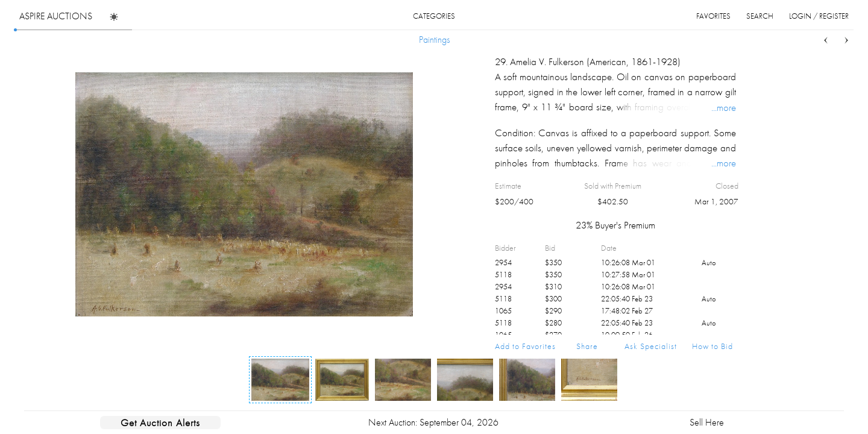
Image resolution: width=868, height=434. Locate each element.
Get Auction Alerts (160, 423)
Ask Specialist (651, 346)
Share (587, 346)
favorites (713, 16)
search (760, 16)
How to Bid (712, 346)
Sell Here (707, 422)
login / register (819, 16)
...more (724, 107)
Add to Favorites (525, 346)
